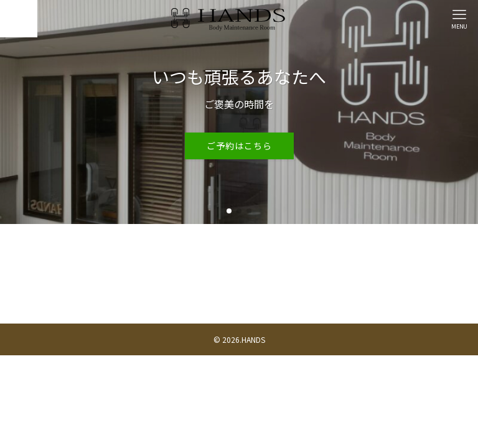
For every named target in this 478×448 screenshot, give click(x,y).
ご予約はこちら (239, 146)
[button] (229, 211)
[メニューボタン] (459, 19)
